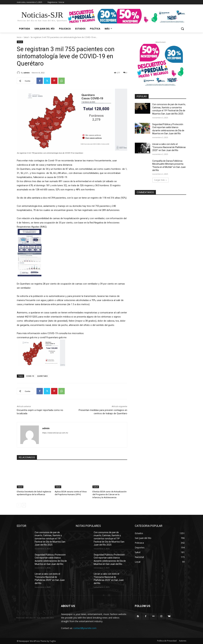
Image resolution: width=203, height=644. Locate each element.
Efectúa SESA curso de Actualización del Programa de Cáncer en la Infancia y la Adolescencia (110, 494)
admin (27, 73)
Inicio (19, 37)
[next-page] (24, 505)
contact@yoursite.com (85, 628)
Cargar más (160, 180)
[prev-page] (19, 505)
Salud (26, 37)
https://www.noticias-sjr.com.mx (55, 433)
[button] (182, 29)
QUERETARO (42, 376)
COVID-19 (30, 376)
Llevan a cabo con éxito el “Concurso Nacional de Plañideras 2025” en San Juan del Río (169, 147)
